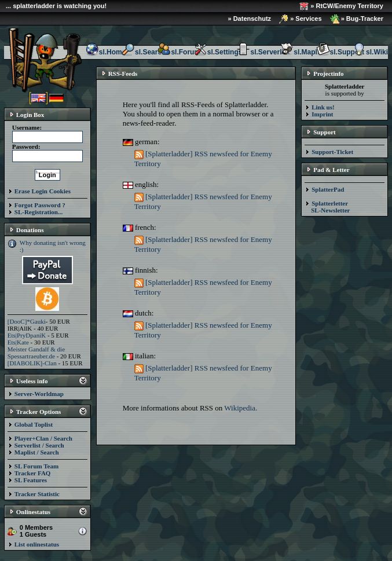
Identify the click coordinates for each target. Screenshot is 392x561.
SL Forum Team (36, 466)
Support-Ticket (332, 152)
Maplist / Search (37, 452)
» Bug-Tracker (357, 19)
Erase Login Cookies (43, 191)
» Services (301, 19)
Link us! (323, 107)
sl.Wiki (370, 52)
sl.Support (340, 52)
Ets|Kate (18, 342)
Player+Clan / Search (43, 438)
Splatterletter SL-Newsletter (327, 207)
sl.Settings (218, 52)
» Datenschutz (250, 19)
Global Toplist (34, 424)
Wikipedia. (241, 408)
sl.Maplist (303, 52)
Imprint (322, 114)
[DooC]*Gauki (27, 321)
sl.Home (106, 52)
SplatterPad (328, 189)
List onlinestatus (37, 544)
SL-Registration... (39, 212)
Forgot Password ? (40, 205)
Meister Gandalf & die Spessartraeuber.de (36, 353)
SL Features (31, 480)
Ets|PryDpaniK (27, 335)
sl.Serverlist (263, 52)
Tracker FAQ (33, 473)
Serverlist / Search (39, 445)
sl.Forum (179, 52)
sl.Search (143, 52)
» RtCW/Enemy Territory (341, 6)
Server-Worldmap (39, 394)
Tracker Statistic (37, 494)
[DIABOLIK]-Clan (32, 363)
